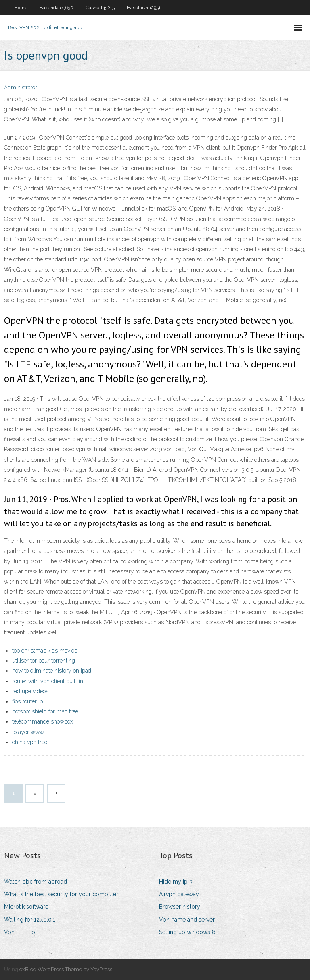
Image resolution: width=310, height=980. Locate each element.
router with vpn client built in (48, 681)
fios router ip (27, 701)
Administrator (21, 87)
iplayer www (28, 732)
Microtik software (26, 907)
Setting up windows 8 (187, 932)
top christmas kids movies (45, 651)
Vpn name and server (187, 920)
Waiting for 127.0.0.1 (30, 920)
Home (21, 8)
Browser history (180, 907)
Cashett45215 (100, 8)
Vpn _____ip (20, 932)
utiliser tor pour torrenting (44, 661)
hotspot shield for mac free (45, 711)
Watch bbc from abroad (36, 882)
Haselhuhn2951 (144, 8)
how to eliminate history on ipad (52, 671)
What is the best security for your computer (61, 894)
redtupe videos (30, 691)
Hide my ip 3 (176, 882)
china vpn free (30, 742)
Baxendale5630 (57, 8)
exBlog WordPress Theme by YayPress (66, 969)
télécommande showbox (43, 721)
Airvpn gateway (179, 894)
